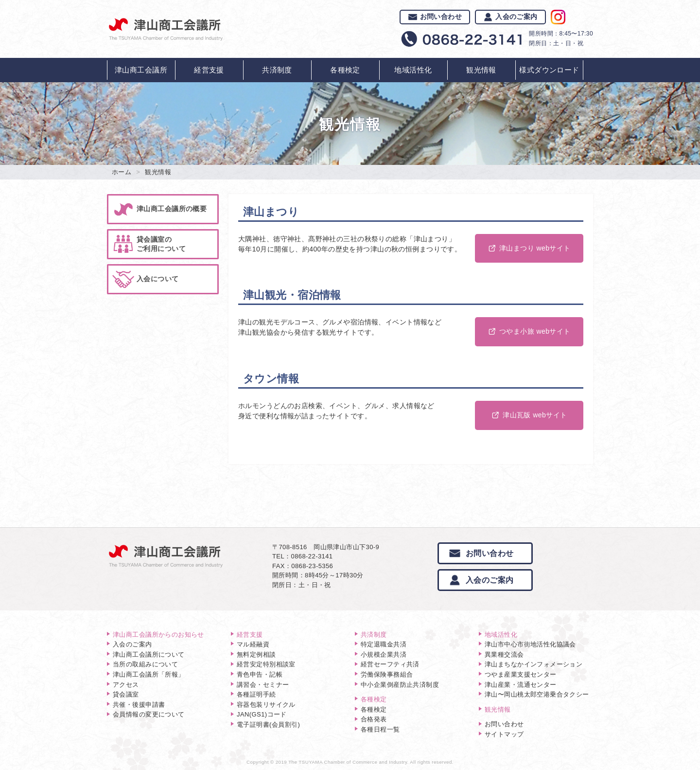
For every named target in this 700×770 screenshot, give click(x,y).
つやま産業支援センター (521, 674)
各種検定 (345, 70)
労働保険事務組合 (387, 674)
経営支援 (209, 70)
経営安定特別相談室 (266, 664)
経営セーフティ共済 (390, 664)
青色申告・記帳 (260, 674)
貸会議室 (126, 694)
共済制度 (277, 70)
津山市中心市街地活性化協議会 (530, 644)
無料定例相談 (256, 654)
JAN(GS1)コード (262, 714)
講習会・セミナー (263, 685)
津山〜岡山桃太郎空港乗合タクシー (537, 694)
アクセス (126, 685)
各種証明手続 (256, 694)
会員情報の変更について (149, 714)
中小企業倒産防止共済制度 (400, 685)
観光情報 (481, 70)
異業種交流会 (504, 654)
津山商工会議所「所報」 (149, 674)
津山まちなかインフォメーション (534, 664)
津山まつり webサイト (529, 248)
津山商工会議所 (141, 70)
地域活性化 (413, 70)
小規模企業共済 (384, 654)
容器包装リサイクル (266, 705)
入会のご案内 (510, 17)
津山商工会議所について (149, 654)
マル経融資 (253, 644)
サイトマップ (504, 734)
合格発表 (374, 719)
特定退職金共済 (384, 644)
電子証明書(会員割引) (268, 725)
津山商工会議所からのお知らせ (158, 635)
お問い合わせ (435, 17)
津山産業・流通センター (521, 685)
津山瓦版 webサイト (529, 415)
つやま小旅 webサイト (529, 331)
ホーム (122, 172)
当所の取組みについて (145, 664)
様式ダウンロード (549, 70)
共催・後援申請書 (139, 705)
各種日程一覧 (380, 729)
